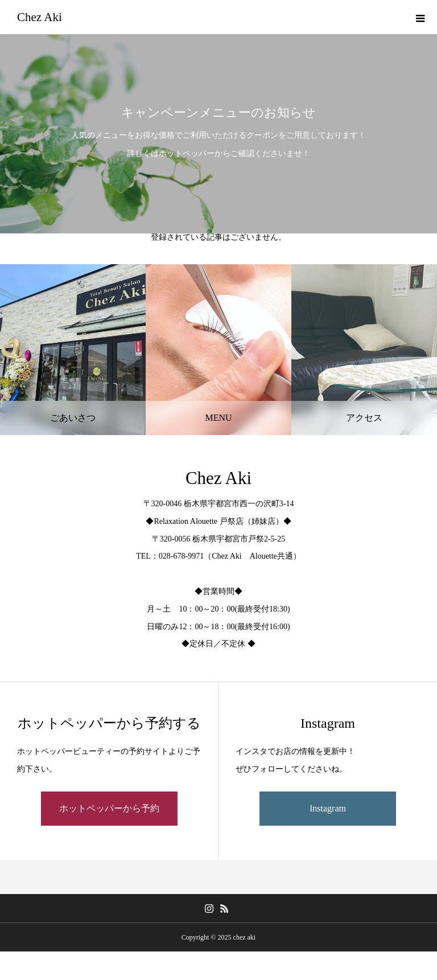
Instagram (328, 808)
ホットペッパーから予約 (109, 808)
